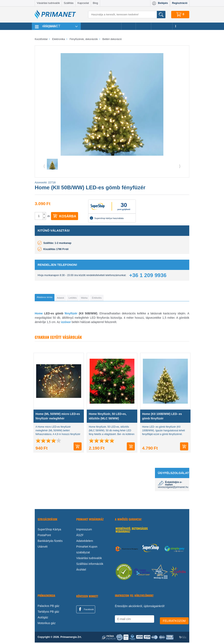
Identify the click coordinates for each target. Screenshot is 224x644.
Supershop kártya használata (107, 218)
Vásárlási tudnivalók (48, 3)
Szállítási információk (90, 565)
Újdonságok (162, 26)
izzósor (66, 323)
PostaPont (44, 537)
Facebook (86, 611)
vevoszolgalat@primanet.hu (173, 489)
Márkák (143, 26)
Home (39, 315)
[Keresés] (127, 15)
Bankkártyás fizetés (50, 542)
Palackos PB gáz (48, 607)
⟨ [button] (44, 166)
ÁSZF (80, 537)
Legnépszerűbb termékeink (101, 26)
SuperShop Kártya (49, 531)
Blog (95, 3)
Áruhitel (81, 571)
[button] (44, 214)
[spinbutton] (39, 216)
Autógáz (43, 619)
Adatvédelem (85, 542)
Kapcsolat (83, 3)
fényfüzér (71, 315)
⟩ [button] (180, 166)
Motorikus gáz (47, 625)
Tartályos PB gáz (48, 613)
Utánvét (43, 548)
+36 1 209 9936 (148, 275)
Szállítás (69, 3)
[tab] (51, 298)
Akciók (129, 26)
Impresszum (84, 531)
